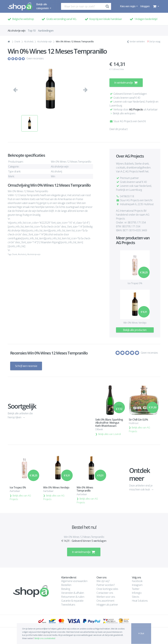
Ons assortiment (105, 601)
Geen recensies (35, 58)
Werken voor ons (106, 597)
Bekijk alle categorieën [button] (43, 6)
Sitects (136, 597)
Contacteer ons (105, 593)
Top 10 (32, 31)
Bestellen (66, 585)
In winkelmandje (126, 83)
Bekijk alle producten (135, 330)
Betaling (66, 589)
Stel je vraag (155, 41)
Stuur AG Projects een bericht (128, 121)
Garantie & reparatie (72, 601)
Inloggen (145, 6)
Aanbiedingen (46, 31)
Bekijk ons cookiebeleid (45, 638)
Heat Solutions (140, 601)
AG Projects (136, 109)
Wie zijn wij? (103, 581)
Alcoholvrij (29, 41)
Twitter (136, 589)
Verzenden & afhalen (73, 593)
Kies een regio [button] (128, 6)
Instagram (137, 585)
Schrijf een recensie (26, 366)
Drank (17, 41)
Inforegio (137, 593)
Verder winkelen (137, 41)
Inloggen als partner (107, 605)
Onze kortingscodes (107, 589)
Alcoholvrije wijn (44, 41)
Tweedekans (68, 605)
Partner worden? (106, 585)
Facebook (137, 581)
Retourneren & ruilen (73, 597)
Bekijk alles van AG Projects (139, 429)
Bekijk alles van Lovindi (109, 434)
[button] (156, 6)
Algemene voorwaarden (74, 581)
